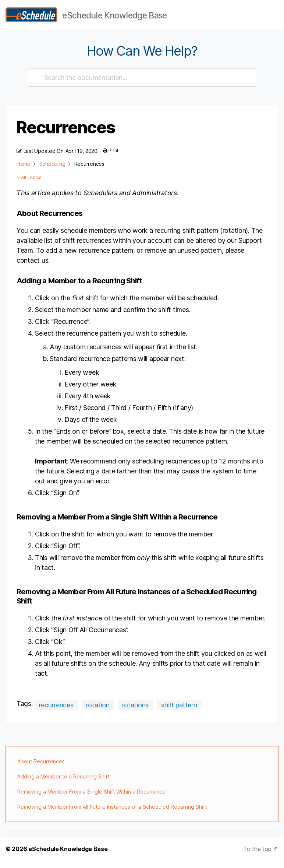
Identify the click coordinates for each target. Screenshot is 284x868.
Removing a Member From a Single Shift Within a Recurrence (91, 799)
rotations (136, 712)
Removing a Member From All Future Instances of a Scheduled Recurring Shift (112, 814)
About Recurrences (41, 769)
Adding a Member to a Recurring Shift (63, 784)
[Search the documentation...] (139, 85)
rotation (98, 712)
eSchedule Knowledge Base (68, 856)
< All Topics (29, 185)
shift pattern (179, 712)
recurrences (56, 712)
